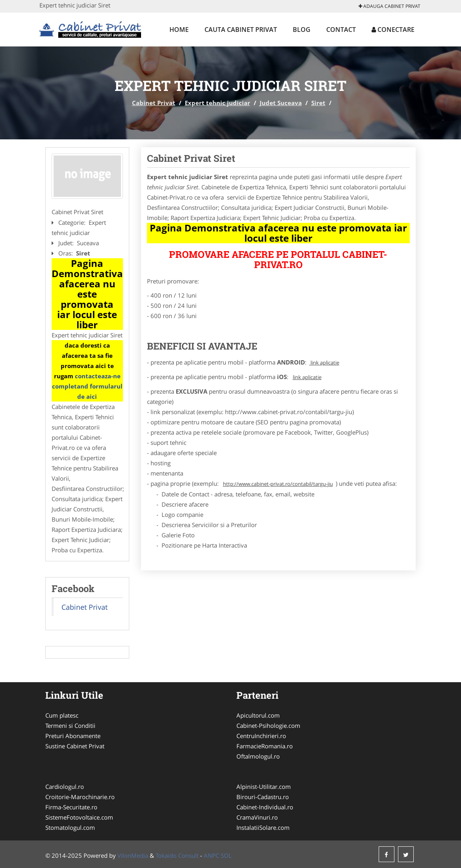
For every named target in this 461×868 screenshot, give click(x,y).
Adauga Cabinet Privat (389, 6)
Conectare (393, 30)
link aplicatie (324, 363)
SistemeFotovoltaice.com (79, 817)
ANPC (211, 855)
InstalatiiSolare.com (263, 827)
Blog (302, 30)
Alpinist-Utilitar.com (264, 787)
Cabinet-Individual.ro (265, 807)
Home (179, 30)
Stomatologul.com (70, 827)
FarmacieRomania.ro (265, 746)
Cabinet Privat (154, 103)
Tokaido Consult (177, 855)
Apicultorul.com (258, 715)
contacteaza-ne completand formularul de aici (87, 386)
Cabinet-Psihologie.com (268, 725)
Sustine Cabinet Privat (75, 746)
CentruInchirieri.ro (261, 736)
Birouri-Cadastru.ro (263, 797)
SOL (226, 855)
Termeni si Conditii (70, 725)
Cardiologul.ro (65, 787)
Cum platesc (62, 715)
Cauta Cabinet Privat (241, 30)
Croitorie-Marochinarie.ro (80, 797)
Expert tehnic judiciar (217, 103)
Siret (318, 103)
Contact (341, 30)
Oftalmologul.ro (258, 756)
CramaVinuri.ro (257, 817)
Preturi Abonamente (73, 736)
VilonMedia (133, 855)
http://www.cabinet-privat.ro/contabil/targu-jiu (278, 484)
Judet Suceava (281, 103)
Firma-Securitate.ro (71, 807)
